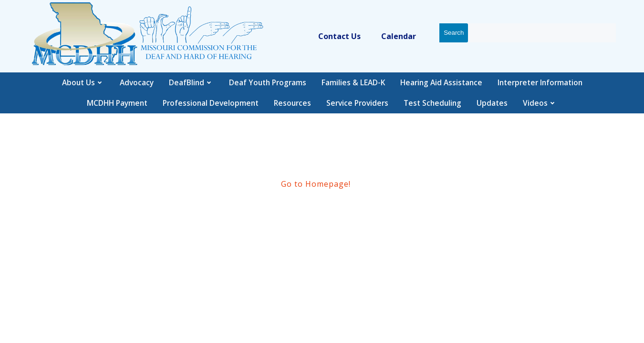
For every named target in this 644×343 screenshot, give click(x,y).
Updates (492, 103)
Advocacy (137, 82)
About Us (83, 82)
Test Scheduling (432, 103)
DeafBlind (191, 82)
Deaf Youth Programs (268, 82)
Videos (540, 103)
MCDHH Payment (117, 103)
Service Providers (357, 103)
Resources (292, 103)
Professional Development (211, 103)
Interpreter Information (540, 82)
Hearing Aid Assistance (441, 82)
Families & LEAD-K (353, 82)
